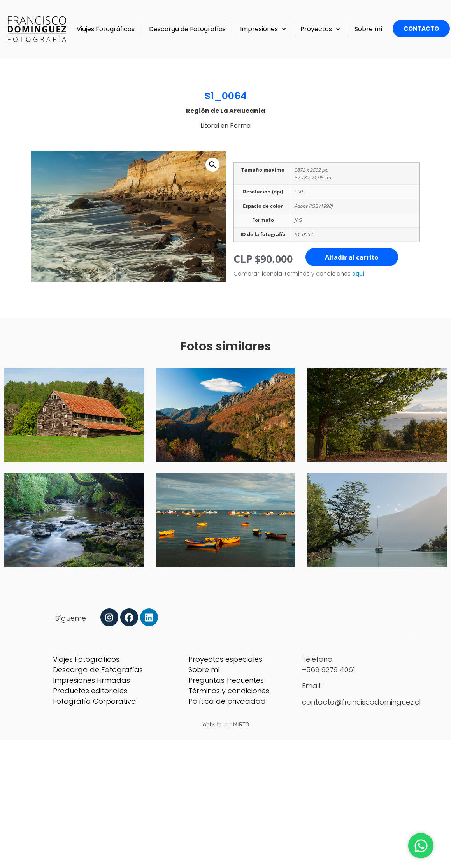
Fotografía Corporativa (95, 701)
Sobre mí (369, 29)
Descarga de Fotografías (187, 29)
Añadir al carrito (352, 257)
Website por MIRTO (226, 725)
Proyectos (320, 29)
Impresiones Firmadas (91, 680)
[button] (212, 165)
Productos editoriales (90, 691)
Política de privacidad (227, 701)
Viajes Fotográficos (106, 29)
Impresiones (263, 29)
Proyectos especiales (225, 659)
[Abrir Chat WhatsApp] (421, 846)
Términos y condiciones (229, 691)
